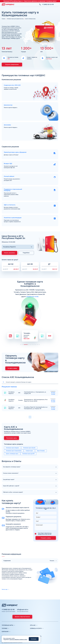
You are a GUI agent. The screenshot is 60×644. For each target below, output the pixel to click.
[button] (21, 345)
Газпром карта (29, 451)
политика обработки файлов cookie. (18, 640)
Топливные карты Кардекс (12, 448)
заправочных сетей (32, 297)
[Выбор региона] (18, 247)
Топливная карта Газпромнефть (14, 451)
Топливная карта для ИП (28, 454)
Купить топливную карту (12, 454)
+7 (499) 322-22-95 (8, 610)
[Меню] (57, 4)
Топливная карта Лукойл (29, 448)
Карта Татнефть (41, 451)
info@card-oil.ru (23, 610)
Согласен (34, 639)
